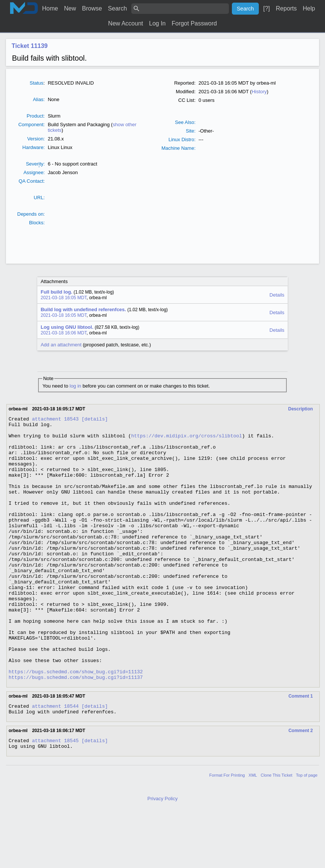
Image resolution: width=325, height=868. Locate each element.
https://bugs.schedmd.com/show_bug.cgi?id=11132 (76, 723)
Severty (35, 164)
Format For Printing (227, 832)
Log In (157, 23)
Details (277, 295)
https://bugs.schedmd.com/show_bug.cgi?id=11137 (76, 730)
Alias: (39, 99)
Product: (36, 116)
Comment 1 (301, 749)
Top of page (307, 832)
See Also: (185, 122)
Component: (32, 125)
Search (118, 8)
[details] (95, 420)
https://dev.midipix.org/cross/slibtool (187, 440)
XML (253, 832)
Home (50, 8)
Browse (92, 8)
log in (75, 386)
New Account (125, 23)
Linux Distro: (182, 139)
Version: (36, 139)
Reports (286, 8)
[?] (267, 8)
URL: (39, 198)
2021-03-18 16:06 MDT (64, 333)
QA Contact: (32, 181)
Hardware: (34, 147)
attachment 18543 (55, 420)
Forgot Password (194, 23)
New (70, 8)
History (259, 92)
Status (36, 83)
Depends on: (31, 214)
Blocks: (37, 223)
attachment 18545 (55, 796)
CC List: (187, 100)
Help (309, 8)
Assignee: (34, 172)
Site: (191, 131)
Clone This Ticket (277, 832)
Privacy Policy (162, 856)
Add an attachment (61, 345)
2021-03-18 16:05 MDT (64, 298)
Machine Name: (179, 148)
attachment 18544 (55, 760)
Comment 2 (301, 786)
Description (301, 409)
